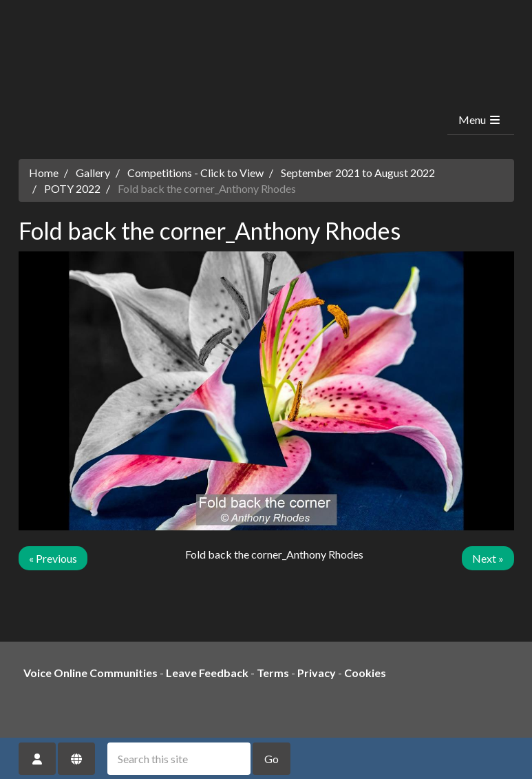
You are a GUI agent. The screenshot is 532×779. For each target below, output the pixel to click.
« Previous (53, 558)
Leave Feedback (207, 673)
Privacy (317, 673)
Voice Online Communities (91, 673)
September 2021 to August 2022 (358, 173)
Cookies (365, 673)
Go (272, 759)
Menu (480, 120)
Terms (273, 673)
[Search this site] (179, 759)
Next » (488, 558)
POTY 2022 (72, 188)
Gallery (93, 173)
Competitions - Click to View (195, 173)
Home (44, 173)
